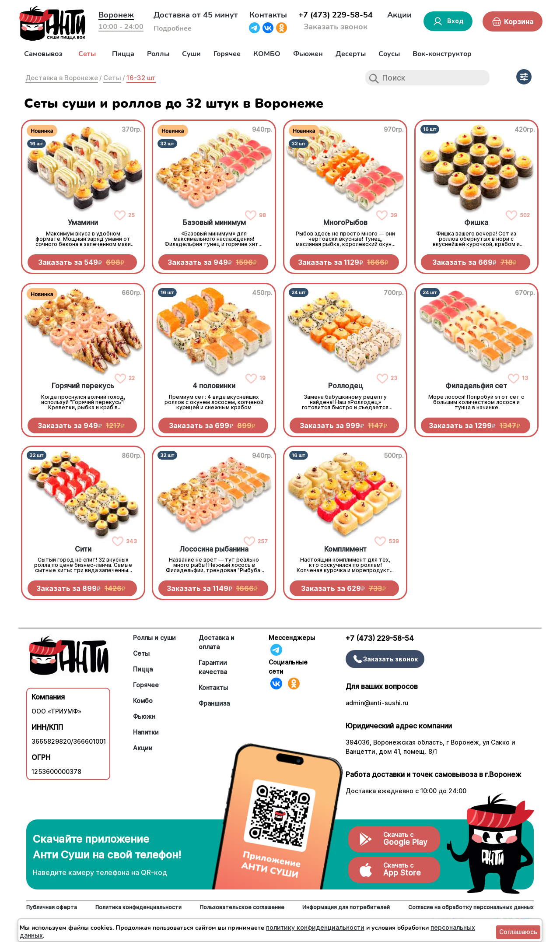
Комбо (143, 701)
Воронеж (116, 15)
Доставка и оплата (217, 642)
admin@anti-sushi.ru (377, 703)
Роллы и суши (154, 638)
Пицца (123, 54)
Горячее (227, 54)
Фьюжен (308, 54)
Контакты (268, 15)
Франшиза (214, 703)
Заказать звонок (336, 27)
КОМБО (267, 54)
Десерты (351, 54)
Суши (191, 54)
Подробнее (173, 28)
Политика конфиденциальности (138, 907)
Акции (399, 15)
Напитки (146, 732)
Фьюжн (144, 716)
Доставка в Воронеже (62, 78)
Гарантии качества (213, 667)
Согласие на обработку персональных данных (471, 907)
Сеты (87, 54)
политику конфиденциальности (315, 927)
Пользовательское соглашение (242, 907)
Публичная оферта (52, 907)
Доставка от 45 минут (196, 15)
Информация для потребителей (346, 907)
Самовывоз (43, 54)
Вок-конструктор (442, 54)
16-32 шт (141, 78)
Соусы (389, 54)
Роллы (158, 54)
